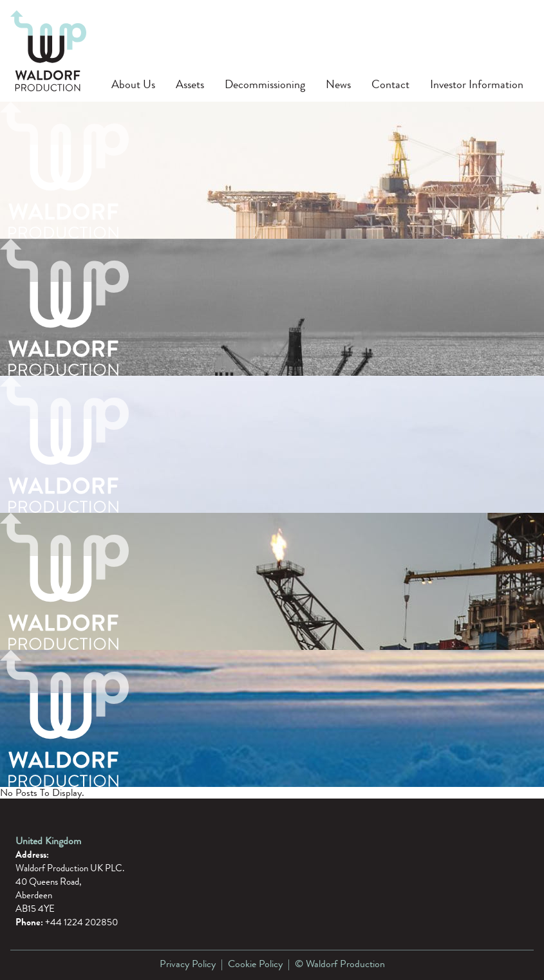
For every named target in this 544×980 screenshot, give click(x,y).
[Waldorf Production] (48, 51)
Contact (390, 84)
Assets (190, 84)
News (338, 84)
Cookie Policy (255, 965)
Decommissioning (265, 84)
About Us (133, 84)
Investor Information (477, 84)
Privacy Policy (188, 965)
